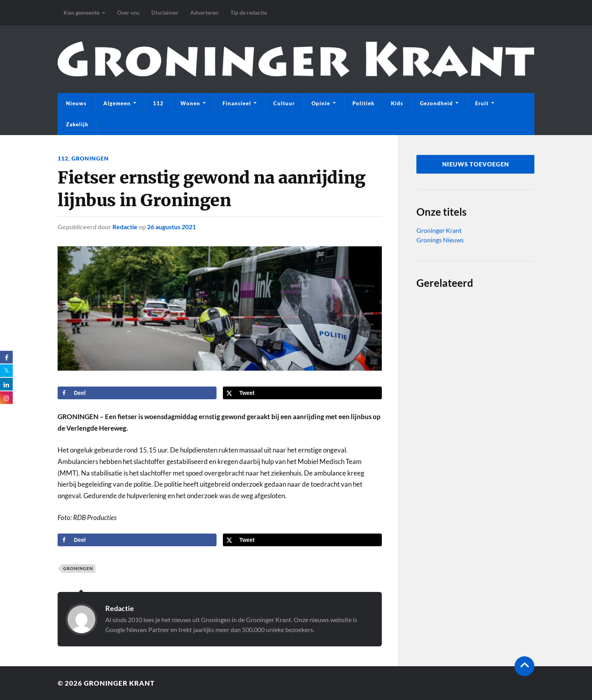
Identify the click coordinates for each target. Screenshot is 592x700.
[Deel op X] (302, 393)
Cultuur (284, 103)
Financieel (237, 103)
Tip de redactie (249, 13)
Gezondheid (436, 103)
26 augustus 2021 (171, 227)
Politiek (363, 103)
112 (158, 103)
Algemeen (117, 103)
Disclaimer (165, 13)
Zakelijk (77, 124)
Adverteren (204, 13)
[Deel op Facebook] (137, 393)
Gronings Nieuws (440, 240)
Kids (397, 103)
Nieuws (76, 103)
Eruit (482, 103)
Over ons (128, 13)
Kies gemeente (81, 13)
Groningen (90, 158)
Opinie (321, 103)
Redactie (125, 227)
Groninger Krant (439, 230)
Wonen (190, 103)
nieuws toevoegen (476, 164)
